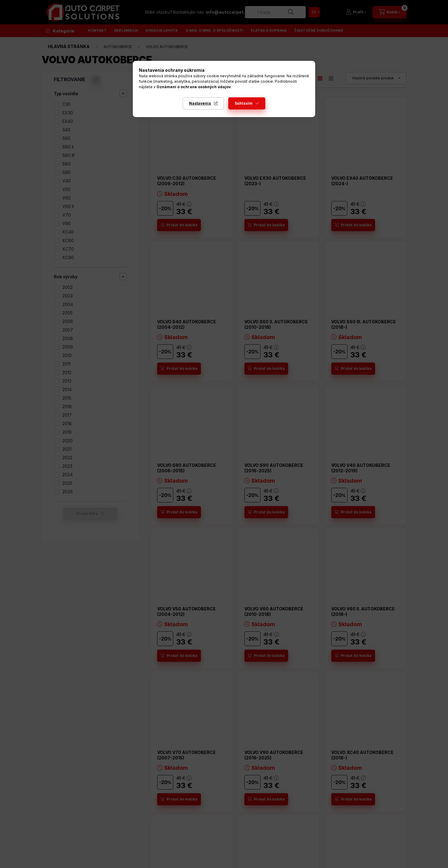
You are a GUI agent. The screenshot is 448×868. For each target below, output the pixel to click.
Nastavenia (200, 103)
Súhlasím (244, 103)
